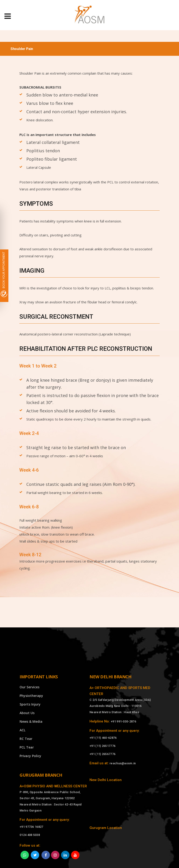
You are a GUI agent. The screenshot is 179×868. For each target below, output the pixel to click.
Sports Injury (30, 704)
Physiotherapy (31, 696)
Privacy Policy (30, 756)
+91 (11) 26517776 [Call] (102, 746)
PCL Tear (27, 747)
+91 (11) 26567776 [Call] (102, 754)
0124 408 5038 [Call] (30, 835)
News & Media (31, 721)
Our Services (29, 687)
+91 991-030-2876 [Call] (123, 721)
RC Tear (26, 739)
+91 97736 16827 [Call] (31, 827)
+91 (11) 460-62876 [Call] (103, 738)
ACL (22, 730)
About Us (27, 713)
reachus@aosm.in (123, 763)
